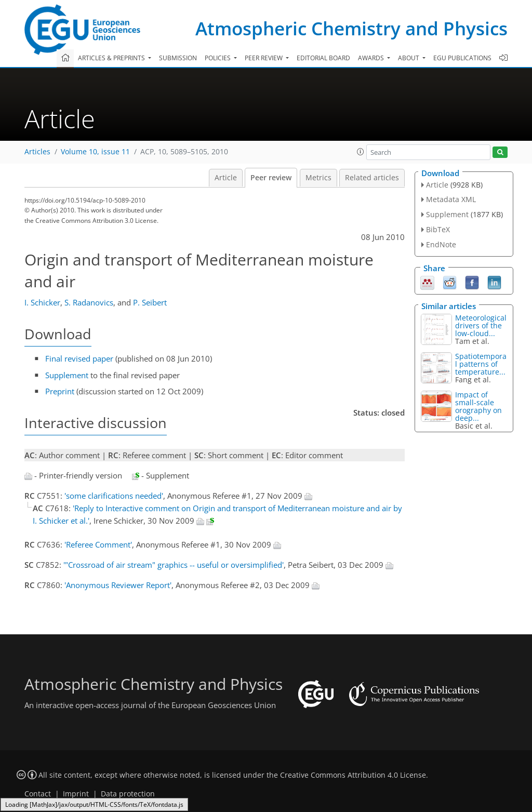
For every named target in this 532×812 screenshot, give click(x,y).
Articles (37, 152)
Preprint (60, 391)
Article (226, 178)
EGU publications (462, 58)
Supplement (67, 375)
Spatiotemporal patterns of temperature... (481, 364)
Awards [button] (372, 58)
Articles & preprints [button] (112, 58)
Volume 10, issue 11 (95, 152)
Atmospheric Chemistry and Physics (351, 28)
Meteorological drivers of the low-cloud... (481, 325)
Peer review (271, 178)
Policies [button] (218, 58)
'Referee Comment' (98, 544)
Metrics (318, 178)
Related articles (372, 178)
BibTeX (438, 229)
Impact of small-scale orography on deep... (478, 406)
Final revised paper (79, 358)
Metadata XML (451, 199)
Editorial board (323, 58)
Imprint (76, 794)
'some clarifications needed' (114, 496)
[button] (361, 152)
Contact (38, 794)
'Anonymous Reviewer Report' (118, 585)
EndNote (441, 244)
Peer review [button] (264, 58)
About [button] (409, 58)
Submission (178, 58)
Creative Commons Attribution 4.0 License (353, 775)
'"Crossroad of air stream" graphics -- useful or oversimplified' (174, 565)
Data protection (128, 794)
